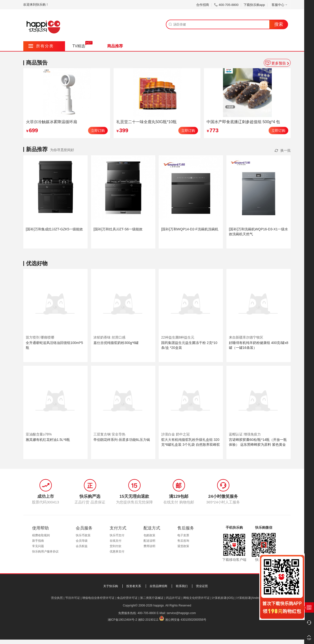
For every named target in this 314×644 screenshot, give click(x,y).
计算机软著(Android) (250, 598)
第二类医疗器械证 (152, 598)
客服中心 (280, 5)
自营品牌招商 (158, 586)
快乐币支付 (117, 535)
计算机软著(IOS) (223, 598)
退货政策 (183, 546)
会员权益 (82, 546)
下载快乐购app (254, 5)
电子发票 (183, 535)
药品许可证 (173, 598)
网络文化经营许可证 (196, 598)
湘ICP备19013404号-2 (122, 620)
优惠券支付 (117, 552)
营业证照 (202, 586)
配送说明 (149, 541)
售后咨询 (183, 541)
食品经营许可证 (127, 598)
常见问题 (38, 546)
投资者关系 (134, 586)
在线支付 (116, 541)
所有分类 (41, 46)
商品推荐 (115, 46)
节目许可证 (73, 598)
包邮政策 (149, 535)
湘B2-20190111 (148, 620)
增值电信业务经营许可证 (98, 598)
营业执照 (57, 598)
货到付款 (116, 546)
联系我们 (182, 586)
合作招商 (203, 5)
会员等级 (82, 541)
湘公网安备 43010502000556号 (186, 620)
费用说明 (149, 546)
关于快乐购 (111, 586)
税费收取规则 (41, 535)
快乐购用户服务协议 (45, 552)
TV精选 (79, 46)
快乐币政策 (83, 535)
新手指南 (38, 541)
